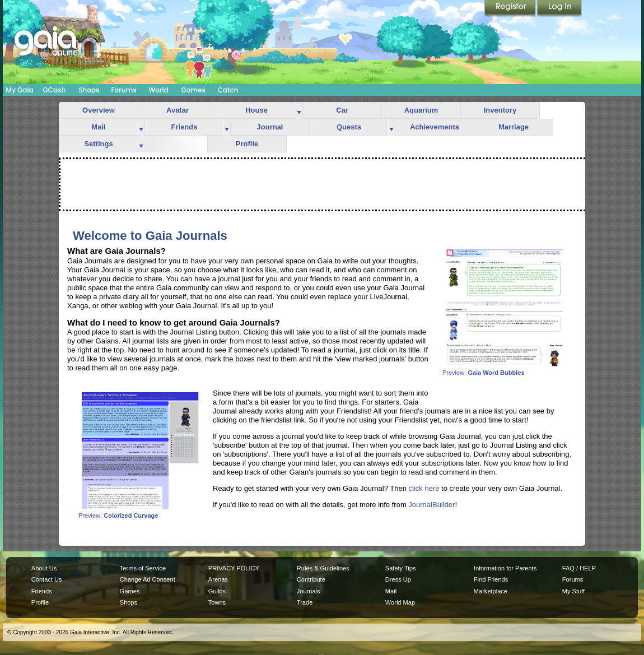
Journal (270, 127)
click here (424, 488)
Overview (99, 110)
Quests (349, 127)
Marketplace (491, 591)
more (299, 111)
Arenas (218, 579)
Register (511, 8)
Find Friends (491, 579)
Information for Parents (505, 568)
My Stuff (573, 591)
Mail (98, 127)
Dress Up (398, 579)
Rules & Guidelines (323, 568)
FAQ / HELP (579, 568)
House (256, 110)
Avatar (178, 110)
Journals (309, 591)
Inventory (500, 110)
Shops (89, 90)
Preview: (504, 370)
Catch (228, 90)
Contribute (311, 579)
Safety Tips (401, 568)
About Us (44, 568)
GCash (55, 90)
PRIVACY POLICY (234, 568)
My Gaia (19, 90)
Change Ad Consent (148, 579)
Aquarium (421, 110)
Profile (247, 144)
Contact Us (47, 579)
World (158, 90)
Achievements (435, 127)
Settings (98, 144)
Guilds (217, 591)
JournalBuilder (431, 505)
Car (342, 110)
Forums (123, 90)
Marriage (514, 127)
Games (193, 90)
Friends (185, 127)
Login (559, 8)
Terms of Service (143, 568)
